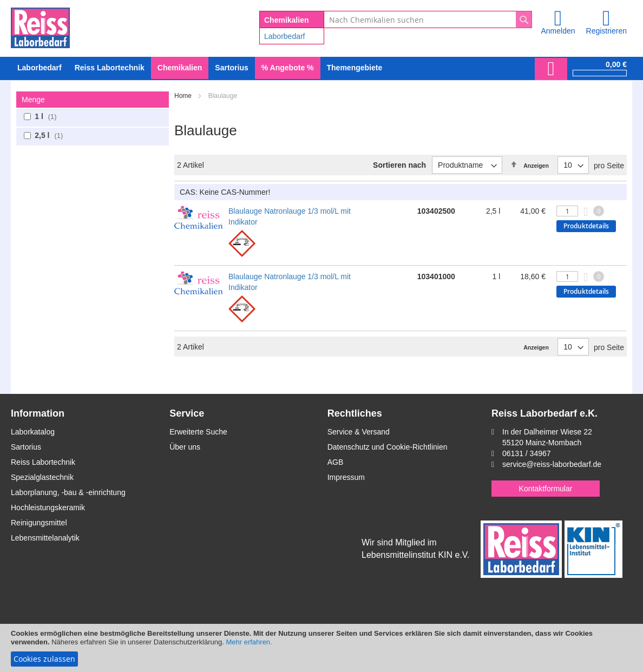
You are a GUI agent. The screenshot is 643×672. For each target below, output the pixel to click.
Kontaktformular (546, 489)
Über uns (185, 447)
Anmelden (558, 31)
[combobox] (428, 19)
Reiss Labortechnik (43, 462)
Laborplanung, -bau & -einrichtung (68, 492)
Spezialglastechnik (42, 477)
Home (184, 96)
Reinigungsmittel (39, 523)
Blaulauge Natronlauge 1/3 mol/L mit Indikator (290, 216)
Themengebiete (355, 68)
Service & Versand (359, 432)
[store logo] (40, 26)
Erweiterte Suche (198, 432)
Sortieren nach (399, 165)
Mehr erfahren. (249, 642)
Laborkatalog (33, 432)
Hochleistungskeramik (48, 508)
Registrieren (606, 31)
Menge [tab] (33, 100)
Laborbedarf (285, 36)
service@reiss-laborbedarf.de (552, 464)
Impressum (346, 477)
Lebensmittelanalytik (45, 538)
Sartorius (26, 447)
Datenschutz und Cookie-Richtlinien (388, 447)
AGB (336, 462)
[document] (321, 648)
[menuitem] (40, 68)
